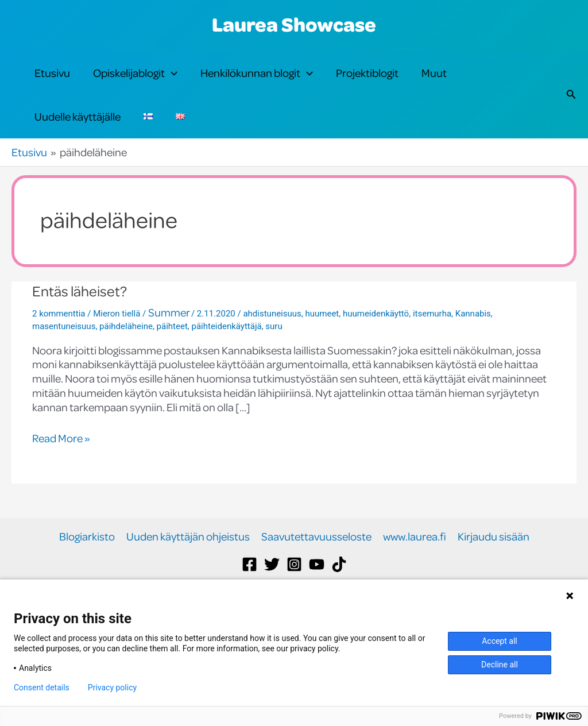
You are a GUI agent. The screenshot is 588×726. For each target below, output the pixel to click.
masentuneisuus (64, 361)
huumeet (322, 348)
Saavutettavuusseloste (316, 571)
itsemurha (432, 348)
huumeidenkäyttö (376, 348)
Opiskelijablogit (135, 82)
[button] (571, 112)
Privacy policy (112, 688)
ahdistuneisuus (272, 348)
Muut (434, 81)
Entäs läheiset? (80, 325)
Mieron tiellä (117, 348)
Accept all (500, 641)
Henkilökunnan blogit (257, 82)
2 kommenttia (59, 348)
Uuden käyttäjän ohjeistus (188, 571)
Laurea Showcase (294, 24)
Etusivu (52, 81)
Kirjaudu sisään (494, 571)
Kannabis (473, 348)
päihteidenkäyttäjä (226, 361)
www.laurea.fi (415, 571)
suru (274, 361)
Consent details (42, 688)
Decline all (500, 665)
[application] (171, 82)
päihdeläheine (126, 361)
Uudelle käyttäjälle (78, 142)
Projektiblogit (367, 81)
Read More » (61, 473)
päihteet (172, 361)
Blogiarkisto (87, 571)
